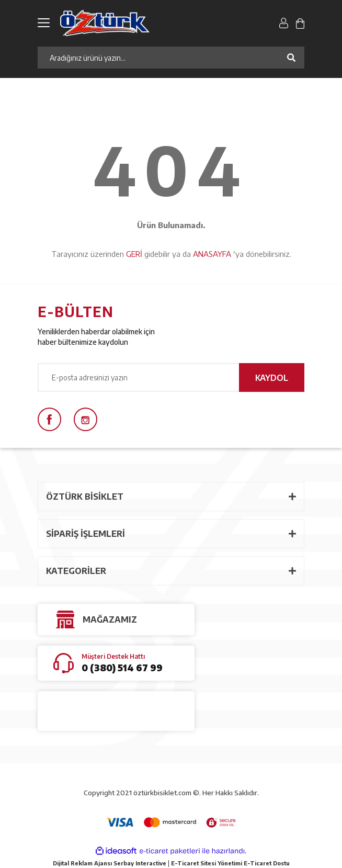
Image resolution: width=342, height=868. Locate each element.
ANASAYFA (212, 254)
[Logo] (125, 23)
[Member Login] (284, 22)
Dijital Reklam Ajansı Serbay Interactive (110, 863)
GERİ (134, 254)
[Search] (171, 58)
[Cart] (300, 22)
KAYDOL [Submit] (272, 378)
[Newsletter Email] (171, 377)
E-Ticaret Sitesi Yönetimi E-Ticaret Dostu (230, 863)
